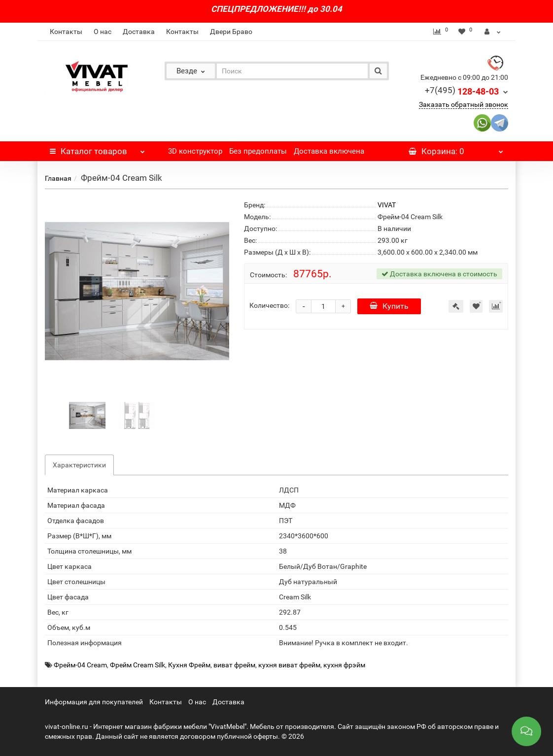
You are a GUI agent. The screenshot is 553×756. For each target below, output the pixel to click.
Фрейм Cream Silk (138, 665)
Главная (58, 178)
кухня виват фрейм (289, 665)
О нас (103, 32)
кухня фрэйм (344, 665)
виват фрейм (234, 665)
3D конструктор (195, 151)
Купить (389, 306)
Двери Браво (231, 32)
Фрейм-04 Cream (80, 665)
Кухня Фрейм (189, 665)
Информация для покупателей (94, 702)
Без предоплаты (258, 151)
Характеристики (79, 465)
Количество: (269, 305)
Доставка (139, 32)
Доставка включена (329, 151)
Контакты (66, 32)
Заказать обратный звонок (464, 104)
